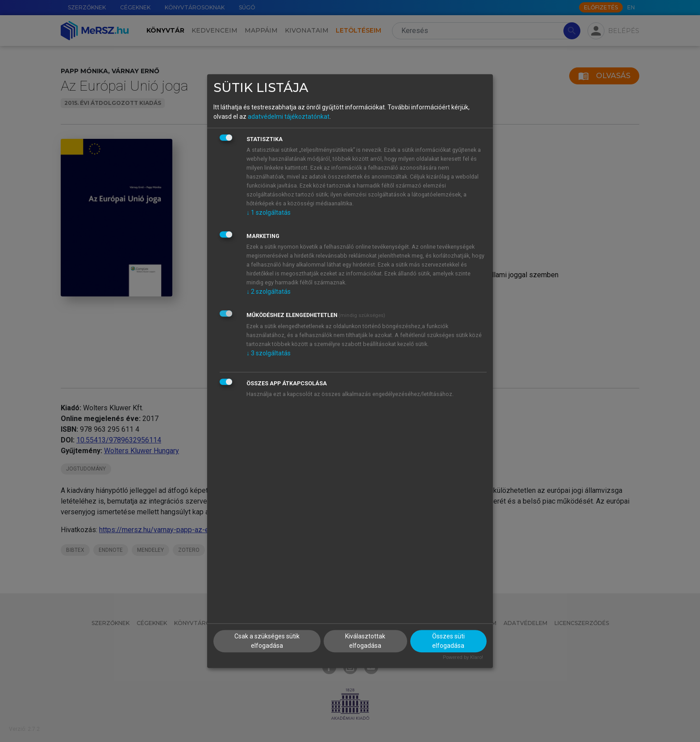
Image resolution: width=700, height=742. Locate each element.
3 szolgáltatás (269, 353)
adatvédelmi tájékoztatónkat (289, 117)
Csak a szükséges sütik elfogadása (267, 641)
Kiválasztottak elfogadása (365, 641)
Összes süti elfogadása (448, 641)
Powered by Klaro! (463, 657)
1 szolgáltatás (269, 213)
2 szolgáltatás (269, 292)
